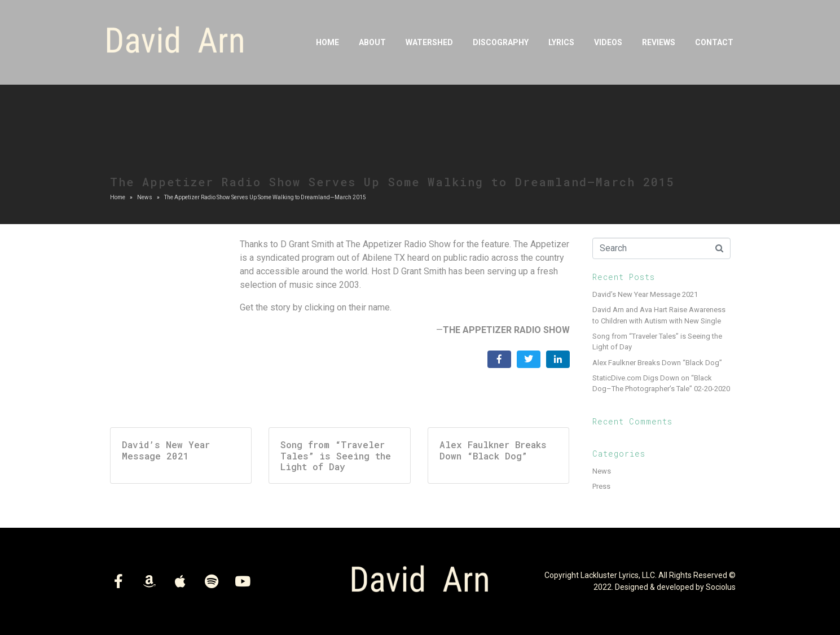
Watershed (429, 42)
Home (327, 42)
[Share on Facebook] (499, 359)
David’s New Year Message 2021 (645, 294)
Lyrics (561, 42)
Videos (608, 42)
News (602, 471)
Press (601, 486)
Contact (714, 42)
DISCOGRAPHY (501, 42)
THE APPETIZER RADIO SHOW (506, 330)
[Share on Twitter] (529, 359)
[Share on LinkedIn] (558, 359)
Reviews (659, 42)
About (372, 42)
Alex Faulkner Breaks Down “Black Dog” (657, 363)
